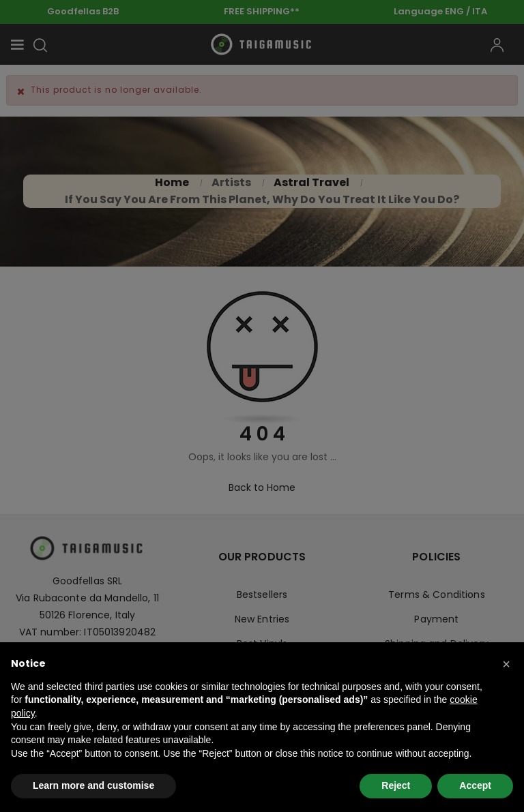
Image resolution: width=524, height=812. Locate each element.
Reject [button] (396, 785)
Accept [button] (475, 785)
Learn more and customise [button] (93, 785)
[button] (506, 664)
